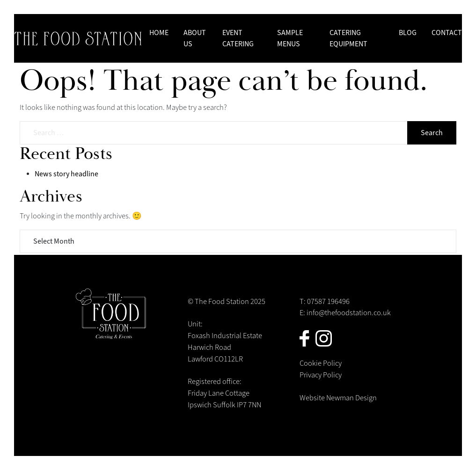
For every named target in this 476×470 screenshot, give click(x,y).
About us (195, 38)
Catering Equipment (348, 38)
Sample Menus (290, 38)
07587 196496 (328, 302)
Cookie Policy (321, 363)
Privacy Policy (321, 375)
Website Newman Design (338, 398)
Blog (408, 33)
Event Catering (238, 38)
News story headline (66, 174)
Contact (447, 33)
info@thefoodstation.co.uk (349, 313)
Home (159, 33)
